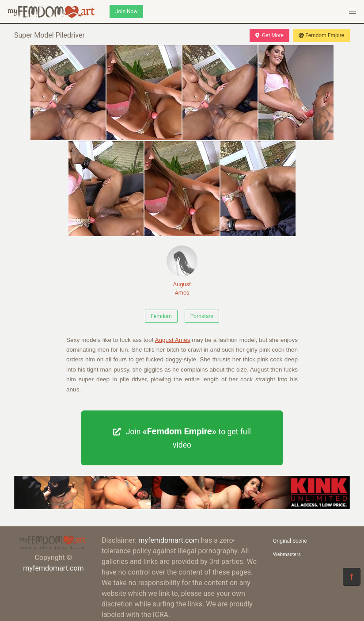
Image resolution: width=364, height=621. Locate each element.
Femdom (161, 316)
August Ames (182, 271)
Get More (269, 35)
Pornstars (202, 316)
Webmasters (287, 554)
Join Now (126, 11)
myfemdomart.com (53, 568)
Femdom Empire (321, 35)
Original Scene (290, 541)
